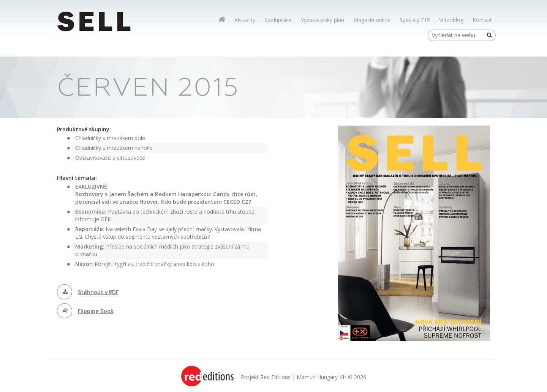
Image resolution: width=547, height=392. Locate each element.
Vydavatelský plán (323, 20)
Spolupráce (278, 20)
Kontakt (482, 20)
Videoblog (451, 20)
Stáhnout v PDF (98, 292)
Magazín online (372, 20)
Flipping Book (96, 311)
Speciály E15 (415, 20)
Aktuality (245, 20)
